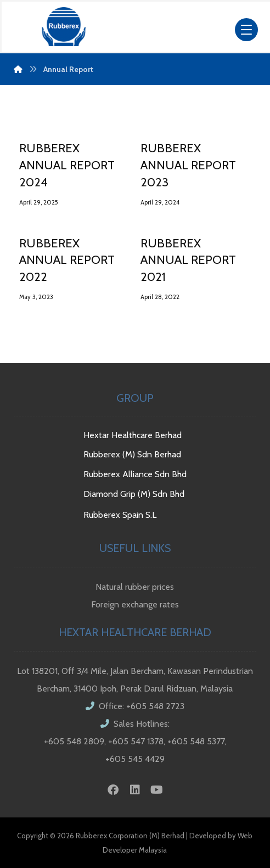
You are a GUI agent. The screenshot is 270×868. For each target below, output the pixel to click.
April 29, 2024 (160, 202)
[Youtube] (157, 790)
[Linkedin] (135, 790)
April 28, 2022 (160, 297)
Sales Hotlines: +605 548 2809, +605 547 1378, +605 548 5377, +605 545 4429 (135, 741)
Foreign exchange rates (135, 604)
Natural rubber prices (135, 587)
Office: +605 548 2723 (135, 706)
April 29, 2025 (38, 202)
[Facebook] (113, 790)
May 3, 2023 (36, 297)
